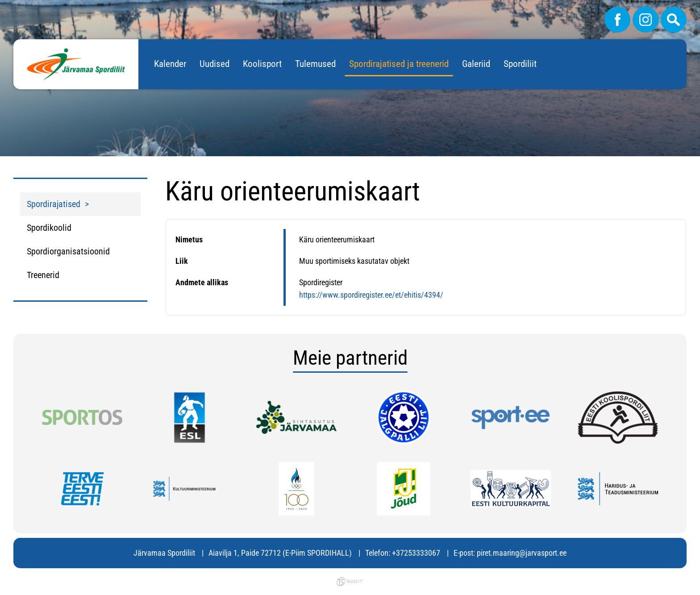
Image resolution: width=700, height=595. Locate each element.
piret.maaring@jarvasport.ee (522, 553)
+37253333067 (416, 553)
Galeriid (476, 64)
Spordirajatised (54, 204)
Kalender (170, 64)
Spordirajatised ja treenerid (399, 64)
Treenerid (43, 275)
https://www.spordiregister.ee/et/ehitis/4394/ (371, 295)
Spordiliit (520, 64)
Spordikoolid (49, 228)
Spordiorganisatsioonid (68, 251)
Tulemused (315, 64)
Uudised (215, 64)
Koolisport (262, 64)
